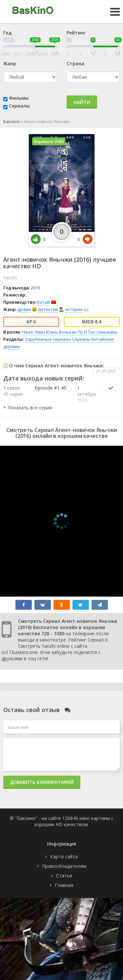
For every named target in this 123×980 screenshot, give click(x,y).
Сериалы (19, 106)
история (74, 309)
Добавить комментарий (42, 782)
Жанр (10, 63)
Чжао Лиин (33, 332)
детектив (48, 309)
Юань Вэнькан (61, 332)
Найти (82, 102)
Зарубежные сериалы (48, 339)
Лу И (82, 332)
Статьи (64, 876)
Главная (64, 885)
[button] (28, 408)
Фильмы (19, 98)
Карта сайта (64, 857)
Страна (75, 63)
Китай (43, 302)
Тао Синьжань (103, 332)
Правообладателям (64, 866)
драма (24, 309)
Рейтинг (76, 33)
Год (8, 33)
